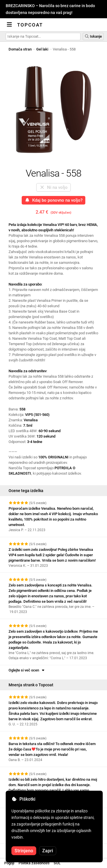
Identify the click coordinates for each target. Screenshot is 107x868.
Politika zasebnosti (34, 863)
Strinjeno (24, 851)
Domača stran (20, 49)
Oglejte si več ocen (27, 670)
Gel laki (42, 49)
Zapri (48, 851)
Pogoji (9, 863)
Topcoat (30, 25)
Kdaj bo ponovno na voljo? (53, 200)
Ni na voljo (53, 187)
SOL (57, 863)
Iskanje (93, 36)
